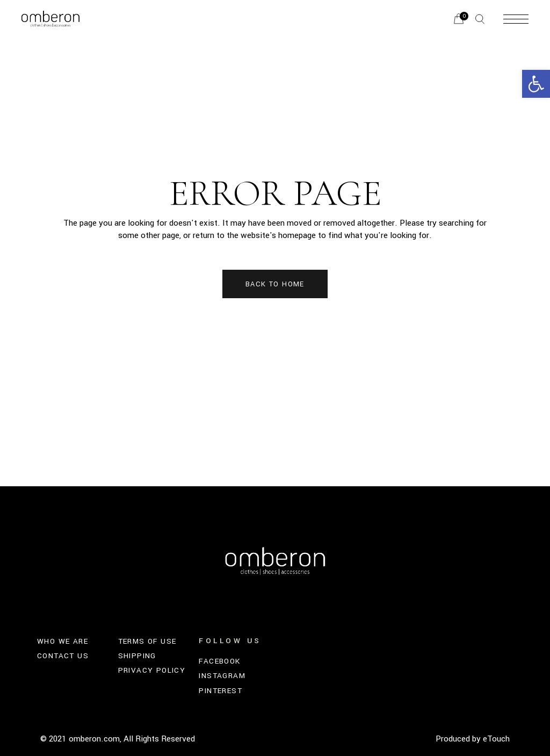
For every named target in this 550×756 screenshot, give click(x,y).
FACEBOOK (219, 661)
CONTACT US (63, 656)
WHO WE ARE (63, 641)
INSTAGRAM (222, 676)
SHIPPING (137, 656)
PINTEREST (220, 691)
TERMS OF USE (147, 641)
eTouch (496, 739)
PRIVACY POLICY (152, 670)
